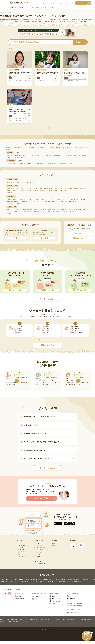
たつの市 (65, 191)
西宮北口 (9, 212)
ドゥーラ (53, 199)
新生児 (58, 201)
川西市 (85, 189)
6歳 (49, 201)
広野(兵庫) (48, 212)
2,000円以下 (18, 201)
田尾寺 (62, 210)
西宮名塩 (15, 212)
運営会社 (2, 620)
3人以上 (76, 199)
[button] (39, 340)
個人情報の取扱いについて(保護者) (36, 620)
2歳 (37, 201)
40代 (78, 201)
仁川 (84, 210)
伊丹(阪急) (23, 210)
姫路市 (13, 189)
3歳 (40, 201)
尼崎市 (18, 189)
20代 (71, 201)
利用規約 (7, 620)
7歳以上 (53, 201)
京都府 (13, 182)
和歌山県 (32, 182)
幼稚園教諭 (20, 199)
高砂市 (80, 189)
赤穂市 (61, 189)
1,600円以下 (10, 201)
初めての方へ (45, 3)
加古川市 (56, 189)
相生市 (46, 189)
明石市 (23, 189)
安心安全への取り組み (57, 3)
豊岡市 (51, 189)
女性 (66, 199)
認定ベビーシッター (30, 199)
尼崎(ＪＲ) (9, 210)
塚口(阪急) (79, 210)
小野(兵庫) (30, 210)
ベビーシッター (44, 20)
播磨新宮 (21, 212)
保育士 (14, 199)
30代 (74, 201)
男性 (63, 199)
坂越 (54, 210)
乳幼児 (63, 201)
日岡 (25, 212)
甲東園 (49, 210)
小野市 (8, 191)
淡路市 (51, 191)
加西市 (18, 191)
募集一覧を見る (51, 345)
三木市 (75, 189)
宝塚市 (71, 189)
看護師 (59, 199)
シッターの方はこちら (84, 3)
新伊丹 (58, 210)
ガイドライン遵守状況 (61, 620)
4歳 (43, 201)
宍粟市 (55, 191)
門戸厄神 (69, 212)
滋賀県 (8, 182)
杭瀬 (41, 210)
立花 (70, 210)
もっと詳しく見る (50, 468)
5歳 (46, 201)
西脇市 (66, 189)
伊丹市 (41, 189)
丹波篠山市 (24, 191)
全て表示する (10, 193)
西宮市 (27, 189)
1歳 (34, 201)
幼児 (67, 201)
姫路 (43, 212)
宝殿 (53, 212)
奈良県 (27, 182)
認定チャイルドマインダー (43, 199)
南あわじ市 (40, 191)
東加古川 (30, 212)
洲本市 (32, 189)
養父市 (30, 191)
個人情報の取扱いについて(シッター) (19, 620)
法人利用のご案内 (68, 3)
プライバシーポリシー (50, 620)
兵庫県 (23, 182)
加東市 (60, 191)
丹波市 (34, 191)
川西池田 (36, 210)
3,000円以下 (25, 201)
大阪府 (18, 182)
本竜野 (57, 212)
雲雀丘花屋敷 (37, 212)
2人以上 (71, 199)
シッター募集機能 (57, 316)
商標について (16, 621)
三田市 (13, 191)
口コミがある (17, 203)
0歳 (31, 201)
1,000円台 (82, 199)
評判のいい (10, 203)
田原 (74, 210)
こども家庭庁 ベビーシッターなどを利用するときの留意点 (79, 620)
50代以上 (83, 201)
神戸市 (8, 189)
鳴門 (73, 212)
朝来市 (46, 191)
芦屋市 (37, 189)
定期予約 (9, 199)
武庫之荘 (63, 212)
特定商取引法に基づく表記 (6, 621)
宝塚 (66, 210)
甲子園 (45, 210)
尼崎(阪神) (16, 210)
